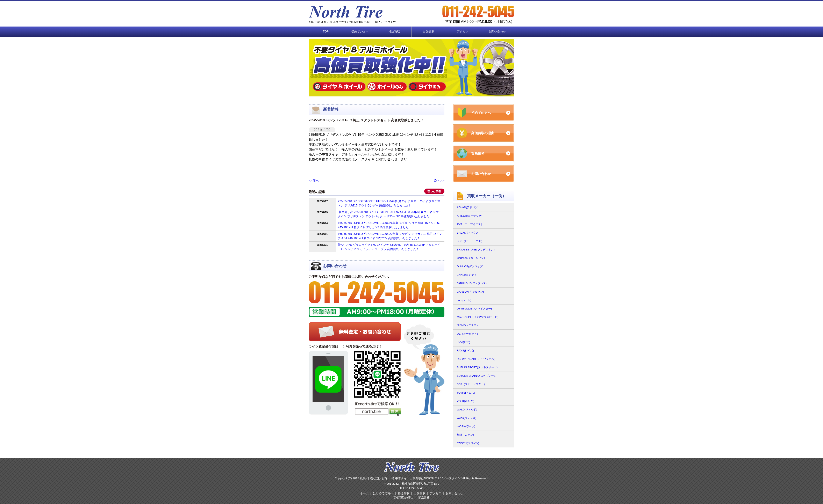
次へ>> (439, 181)
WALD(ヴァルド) (467, 410)
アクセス (463, 31)
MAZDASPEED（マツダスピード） (478, 317)
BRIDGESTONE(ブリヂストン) (476, 250)
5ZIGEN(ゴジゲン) (468, 443)
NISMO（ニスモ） (468, 325)
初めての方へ (360, 31)
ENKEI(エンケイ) (467, 275)
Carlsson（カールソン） (472, 258)
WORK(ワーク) (466, 426)
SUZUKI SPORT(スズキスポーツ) (477, 367)
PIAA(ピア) (463, 342)
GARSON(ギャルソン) (470, 292)
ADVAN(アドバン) (468, 207)
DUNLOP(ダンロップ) (470, 266)
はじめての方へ (383, 493)
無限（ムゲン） (466, 435)
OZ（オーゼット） (468, 334)
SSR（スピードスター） (472, 384)
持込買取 (394, 31)
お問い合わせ (497, 31)
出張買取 (429, 31)
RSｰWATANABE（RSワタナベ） (477, 359)
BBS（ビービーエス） (470, 241)
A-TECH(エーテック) (470, 216)
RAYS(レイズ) (465, 350)
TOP (326, 31)
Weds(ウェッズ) (467, 418)
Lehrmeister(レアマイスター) (474, 309)
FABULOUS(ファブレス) (472, 283)
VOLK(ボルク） (466, 401)
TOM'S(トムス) (466, 393)
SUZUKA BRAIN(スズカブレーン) (477, 376)
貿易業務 (424, 498)
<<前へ (314, 181)
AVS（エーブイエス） (470, 224)
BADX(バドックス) (468, 233)
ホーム (364, 493)
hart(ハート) (464, 300)
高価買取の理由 (403, 498)
